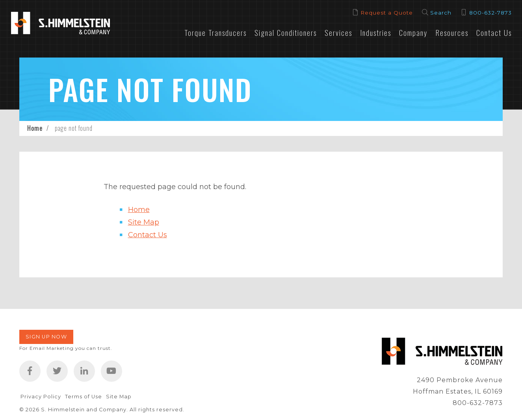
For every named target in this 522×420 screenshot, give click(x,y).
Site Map (144, 222)
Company (413, 33)
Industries (376, 33)
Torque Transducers (215, 33)
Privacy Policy (41, 397)
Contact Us (494, 33)
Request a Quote (387, 13)
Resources (452, 33)
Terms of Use (84, 397)
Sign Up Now (46, 337)
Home (35, 128)
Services (338, 33)
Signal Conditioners (286, 33)
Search (441, 13)
